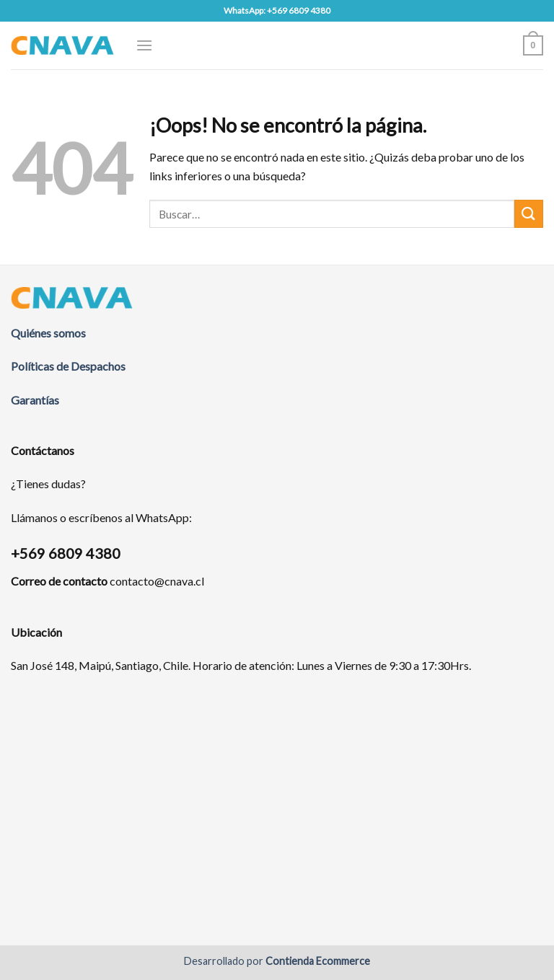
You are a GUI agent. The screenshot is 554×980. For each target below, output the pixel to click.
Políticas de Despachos (68, 366)
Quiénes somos (48, 333)
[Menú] (144, 45)
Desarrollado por (277, 961)
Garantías (35, 400)
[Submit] (529, 214)
